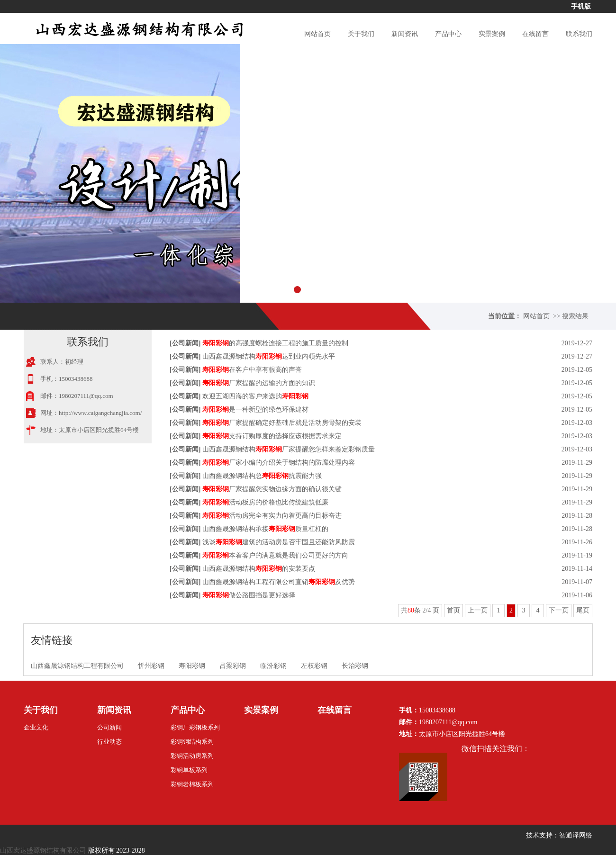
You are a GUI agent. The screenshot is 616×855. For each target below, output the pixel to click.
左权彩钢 (314, 666)
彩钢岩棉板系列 (192, 784)
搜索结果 (575, 316)
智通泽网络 (576, 835)
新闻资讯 (405, 34)
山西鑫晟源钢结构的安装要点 (259, 569)
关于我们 (361, 34)
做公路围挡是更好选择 (249, 595)
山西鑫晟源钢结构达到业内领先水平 (269, 356)
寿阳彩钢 (192, 666)
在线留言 (535, 34)
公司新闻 (185, 343)
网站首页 (317, 34)
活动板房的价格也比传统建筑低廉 (265, 502)
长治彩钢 (355, 666)
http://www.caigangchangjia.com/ (100, 413)
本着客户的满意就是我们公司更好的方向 (275, 555)
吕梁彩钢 (233, 666)
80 (411, 610)
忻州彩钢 (151, 666)
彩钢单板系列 (189, 770)
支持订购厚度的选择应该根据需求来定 (272, 436)
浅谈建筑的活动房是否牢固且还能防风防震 (279, 542)
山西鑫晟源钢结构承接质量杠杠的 (265, 529)
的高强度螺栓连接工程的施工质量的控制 (275, 343)
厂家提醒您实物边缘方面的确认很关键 (272, 489)
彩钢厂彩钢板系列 (195, 727)
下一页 (559, 610)
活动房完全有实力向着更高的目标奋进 (272, 516)
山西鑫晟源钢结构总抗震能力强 (262, 476)
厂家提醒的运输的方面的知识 (259, 383)
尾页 (583, 610)
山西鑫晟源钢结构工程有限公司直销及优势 (279, 582)
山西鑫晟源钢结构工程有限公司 (77, 666)
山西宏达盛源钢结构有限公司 (43, 850)
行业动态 (109, 742)
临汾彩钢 (273, 666)
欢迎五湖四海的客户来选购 (255, 396)
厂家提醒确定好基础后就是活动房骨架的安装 (282, 423)
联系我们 (579, 34)
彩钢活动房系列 (192, 756)
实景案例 (492, 34)
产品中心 (448, 34)
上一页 (478, 610)
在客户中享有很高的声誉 (252, 370)
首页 (453, 610)
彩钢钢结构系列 (192, 742)
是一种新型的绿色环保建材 (255, 409)
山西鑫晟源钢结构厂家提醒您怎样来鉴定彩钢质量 (289, 449)
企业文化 (36, 727)
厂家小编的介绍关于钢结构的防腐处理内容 (279, 463)
